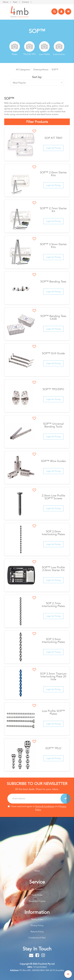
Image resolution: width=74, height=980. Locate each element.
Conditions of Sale (37, 938)
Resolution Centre (37, 901)
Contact (26, 2)
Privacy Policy (37, 925)
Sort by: (37, 77)
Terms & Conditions (45, 807)
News (37, 871)
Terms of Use (37, 919)
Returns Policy (37, 932)
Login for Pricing (53, 148)
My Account (37, 889)
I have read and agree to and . (37, 808)
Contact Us (37, 852)
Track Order (37, 895)
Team (15, 2)
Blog (37, 865)
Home (37, 846)
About (6, 2)
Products (37, 858)
